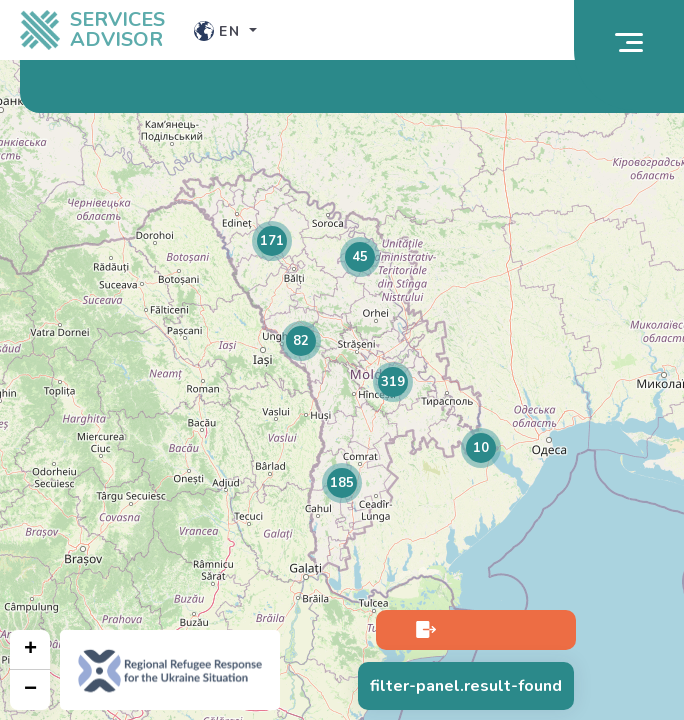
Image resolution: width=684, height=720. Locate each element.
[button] (272, 241)
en (220, 31)
